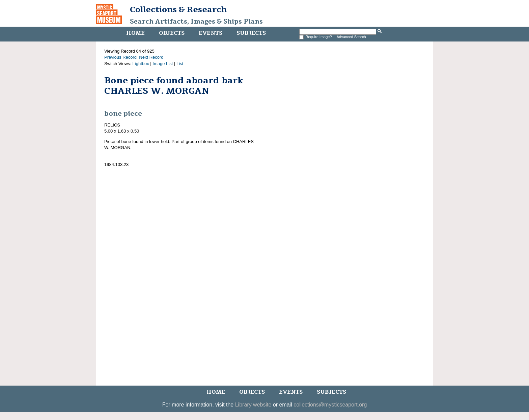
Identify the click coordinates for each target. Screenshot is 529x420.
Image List (163, 64)
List (180, 64)
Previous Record (120, 57)
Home (135, 33)
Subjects (251, 33)
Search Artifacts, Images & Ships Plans (196, 22)
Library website (253, 405)
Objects (172, 33)
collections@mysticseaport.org (330, 405)
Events (211, 33)
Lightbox (141, 64)
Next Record (151, 57)
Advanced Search (351, 37)
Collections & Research (178, 9)
